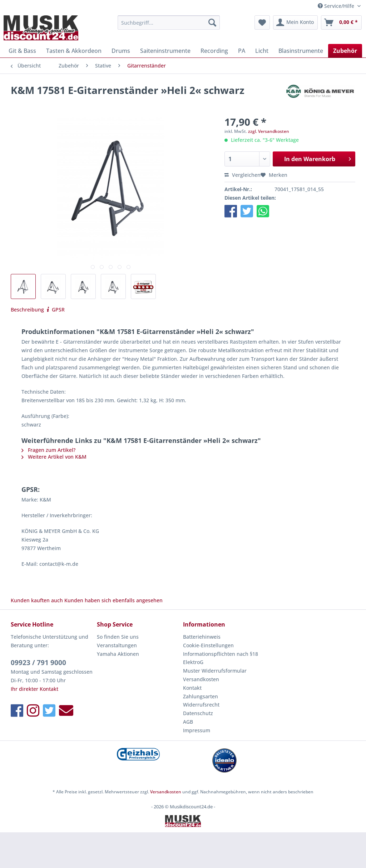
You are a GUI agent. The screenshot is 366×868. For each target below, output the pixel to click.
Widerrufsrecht (201, 705)
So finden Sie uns (118, 637)
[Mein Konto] (295, 23)
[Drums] (121, 51)
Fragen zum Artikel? (48, 450)
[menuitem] (169, 26)
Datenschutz (198, 713)
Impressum (197, 730)
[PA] (242, 51)
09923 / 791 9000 (38, 663)
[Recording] (214, 51)
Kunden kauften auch (37, 600)
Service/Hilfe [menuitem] (337, 6)
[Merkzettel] (262, 23)
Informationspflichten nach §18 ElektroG (221, 658)
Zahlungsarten (201, 696)
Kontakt (192, 688)
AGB (188, 722)
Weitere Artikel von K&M (54, 457)
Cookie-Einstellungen (208, 645)
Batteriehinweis (202, 637)
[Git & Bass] (22, 51)
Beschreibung (27, 310)
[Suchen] (212, 23)
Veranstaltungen (117, 645)
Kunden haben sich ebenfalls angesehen (113, 600)
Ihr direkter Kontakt (34, 689)
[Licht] (262, 51)
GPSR (55, 310)
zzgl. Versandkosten (269, 131)
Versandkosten (201, 679)
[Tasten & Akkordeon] (74, 51)
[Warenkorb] (341, 23)
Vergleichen (243, 175)
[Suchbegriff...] (169, 23)
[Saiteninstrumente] (165, 51)
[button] (231, 211)
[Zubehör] (345, 51)
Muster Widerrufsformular (215, 671)
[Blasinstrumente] (301, 51)
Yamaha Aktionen (118, 654)
